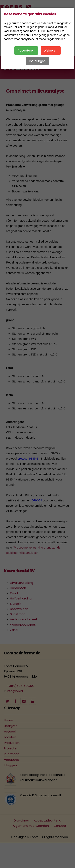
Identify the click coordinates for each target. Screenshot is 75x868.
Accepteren (26, 51)
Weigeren (51, 51)
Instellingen (37, 61)
